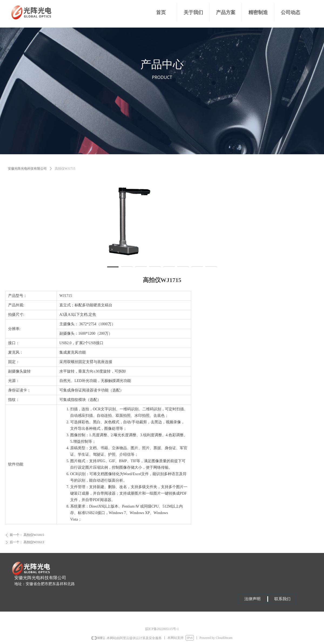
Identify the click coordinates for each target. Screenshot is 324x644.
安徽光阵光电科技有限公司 (27, 169)
